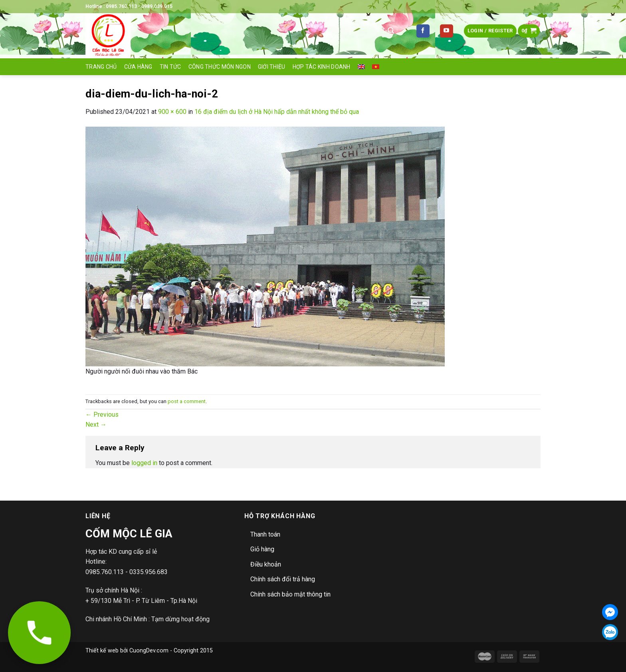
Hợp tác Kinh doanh (322, 67)
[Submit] (391, 31)
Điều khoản (266, 564)
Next (96, 424)
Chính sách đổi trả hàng (283, 579)
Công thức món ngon (220, 67)
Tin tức (170, 67)
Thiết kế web (102, 651)
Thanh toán (265, 534)
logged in (144, 463)
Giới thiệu (272, 67)
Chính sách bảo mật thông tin (290, 594)
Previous (102, 415)
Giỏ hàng (262, 549)
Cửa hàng (138, 67)
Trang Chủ (101, 67)
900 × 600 (172, 112)
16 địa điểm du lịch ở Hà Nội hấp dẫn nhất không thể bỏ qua (277, 112)
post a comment (187, 401)
